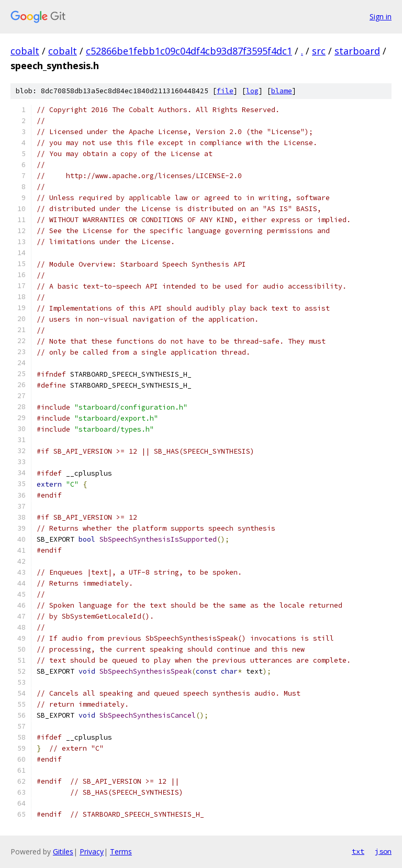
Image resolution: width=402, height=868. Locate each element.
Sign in (381, 17)
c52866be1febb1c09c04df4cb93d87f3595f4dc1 (189, 51)
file (225, 91)
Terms (121, 851)
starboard (357, 51)
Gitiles (63, 851)
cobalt (25, 51)
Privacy (92, 851)
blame (282, 91)
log (252, 91)
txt (358, 851)
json (383, 851)
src (319, 51)
